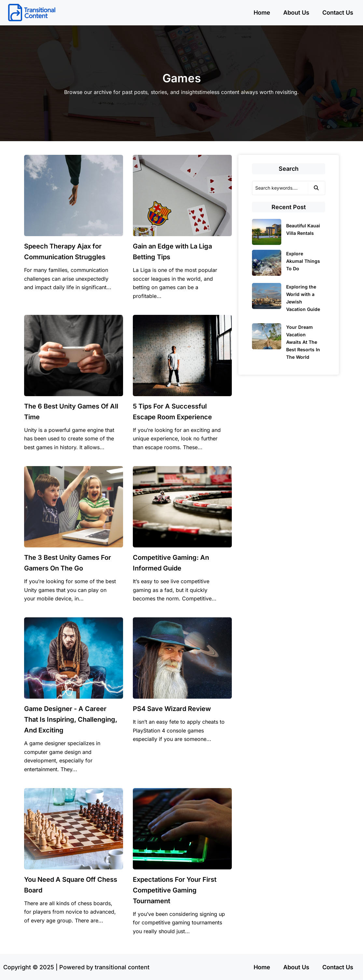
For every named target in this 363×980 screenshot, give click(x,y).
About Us (296, 13)
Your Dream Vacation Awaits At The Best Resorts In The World (303, 342)
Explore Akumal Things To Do (303, 261)
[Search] (280, 188)
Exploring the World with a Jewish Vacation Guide (303, 298)
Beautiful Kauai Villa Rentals (303, 229)
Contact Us (338, 13)
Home (262, 13)
